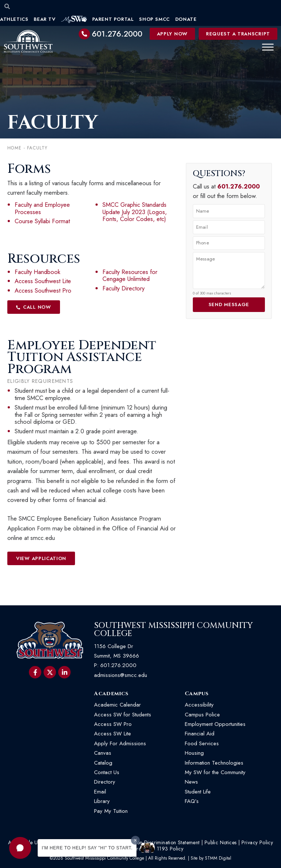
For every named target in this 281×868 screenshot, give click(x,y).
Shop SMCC (154, 19)
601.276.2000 (117, 34)
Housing (194, 753)
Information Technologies (214, 763)
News (191, 782)
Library (102, 801)
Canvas (103, 753)
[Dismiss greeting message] (135, 840)
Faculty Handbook (38, 272)
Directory (105, 782)
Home (14, 148)
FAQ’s (192, 801)
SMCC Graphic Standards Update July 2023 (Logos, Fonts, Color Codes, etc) (135, 212)
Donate (186, 19)
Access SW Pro (113, 724)
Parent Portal (113, 19)
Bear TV (44, 19)
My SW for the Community (215, 772)
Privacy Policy (257, 842)
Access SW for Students (123, 715)
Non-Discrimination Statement (166, 842)
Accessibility (199, 705)
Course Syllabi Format (42, 221)
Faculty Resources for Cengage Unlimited (130, 275)
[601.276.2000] (85, 34)
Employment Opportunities (216, 724)
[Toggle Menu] (268, 47)
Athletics (14, 19)
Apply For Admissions (120, 743)
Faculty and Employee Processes (42, 208)
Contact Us (107, 772)
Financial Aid (200, 734)
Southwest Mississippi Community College (173, 630)
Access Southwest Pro (43, 290)
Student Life (198, 792)
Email (100, 792)
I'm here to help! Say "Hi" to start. (87, 848)
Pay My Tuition (111, 811)
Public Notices (221, 842)
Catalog (103, 763)
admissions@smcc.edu (121, 675)
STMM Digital (218, 858)
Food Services (202, 743)
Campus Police (202, 715)
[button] (20, 848)
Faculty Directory (123, 288)
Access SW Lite (113, 734)
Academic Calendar (117, 705)
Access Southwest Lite (43, 281)
